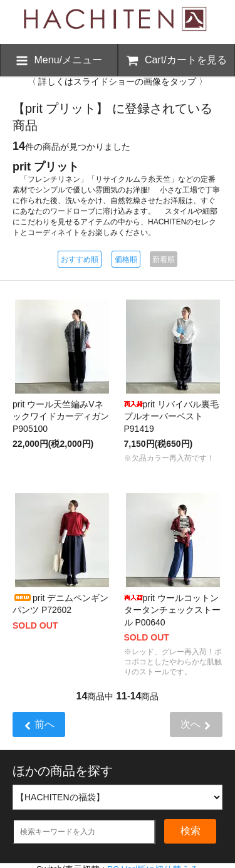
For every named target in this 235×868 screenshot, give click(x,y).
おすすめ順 (80, 259)
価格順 (126, 259)
